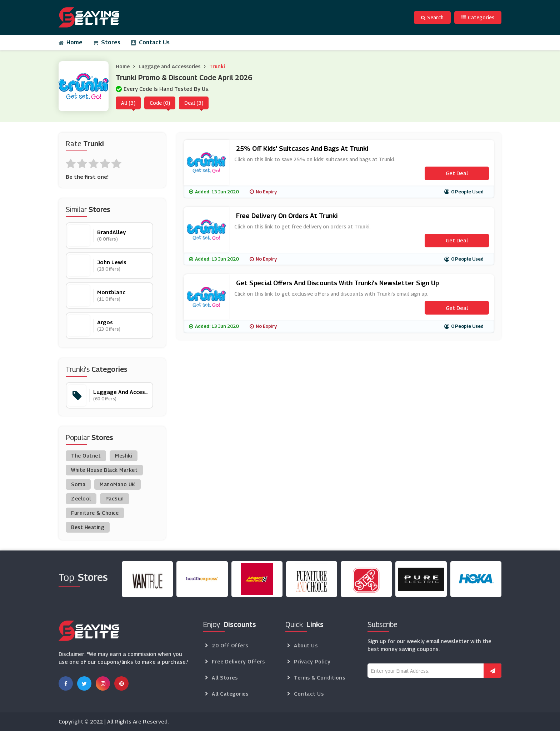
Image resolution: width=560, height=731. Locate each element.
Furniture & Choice (95, 513)
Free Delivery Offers (238, 661)
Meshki (124, 456)
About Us (306, 645)
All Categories (230, 694)
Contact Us (150, 42)
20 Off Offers (230, 645)
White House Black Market (104, 470)
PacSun (115, 498)
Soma (78, 484)
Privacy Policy (312, 661)
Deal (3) (194, 103)
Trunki (217, 66)
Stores (107, 42)
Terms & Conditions (319, 678)
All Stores (225, 678)
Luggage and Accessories (169, 66)
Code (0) (160, 103)
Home (71, 42)
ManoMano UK (117, 484)
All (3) (128, 103)
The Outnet (86, 456)
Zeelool (81, 498)
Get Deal (457, 173)
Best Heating (88, 527)
